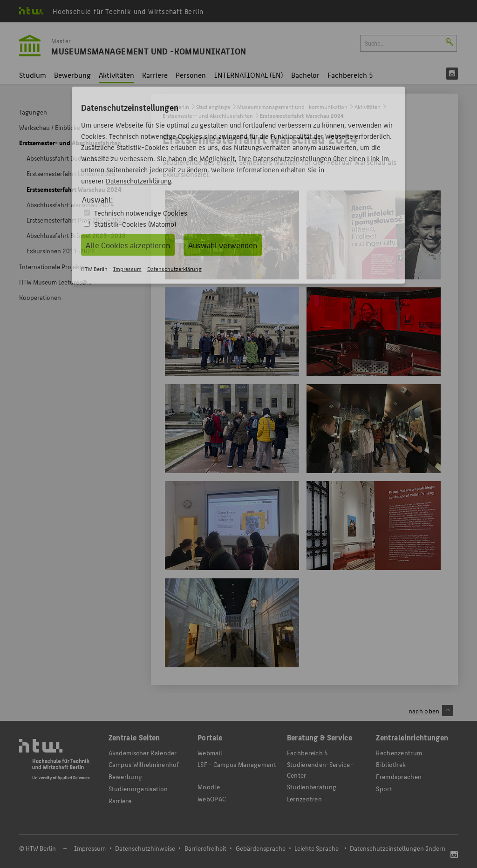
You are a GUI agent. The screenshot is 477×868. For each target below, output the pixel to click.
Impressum (127, 268)
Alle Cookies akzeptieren (128, 245)
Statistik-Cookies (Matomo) (135, 224)
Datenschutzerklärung (138, 180)
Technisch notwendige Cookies (141, 213)
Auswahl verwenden (223, 245)
